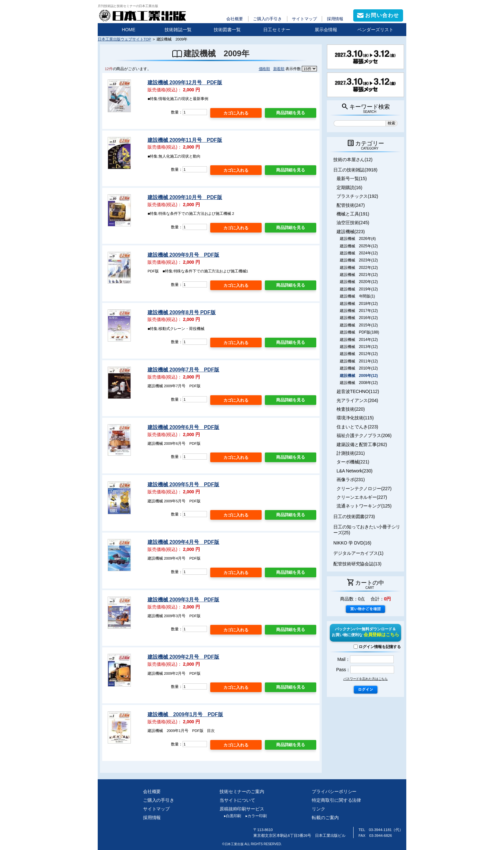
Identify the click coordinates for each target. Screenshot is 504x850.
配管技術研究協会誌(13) (357, 564)
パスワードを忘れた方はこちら (365, 679)
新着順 (279, 69)
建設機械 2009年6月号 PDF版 (183, 427)
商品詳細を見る (291, 113)
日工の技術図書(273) (354, 516)
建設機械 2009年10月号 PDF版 (185, 197)
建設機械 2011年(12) (359, 361)
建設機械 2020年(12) (359, 282)
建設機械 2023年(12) (359, 260)
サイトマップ (304, 19)
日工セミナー (277, 30)
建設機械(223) (351, 232)
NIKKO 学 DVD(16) (352, 543)
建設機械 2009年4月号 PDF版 (183, 542)
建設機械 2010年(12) (359, 368)
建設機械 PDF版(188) (359, 332)
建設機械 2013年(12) (359, 347)
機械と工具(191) (353, 214)
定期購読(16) (349, 187)
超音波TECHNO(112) (358, 391)
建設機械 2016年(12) (359, 318)
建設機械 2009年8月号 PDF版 (181, 312)
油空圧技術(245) (353, 223)
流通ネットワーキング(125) (364, 506)
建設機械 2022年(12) (359, 268)
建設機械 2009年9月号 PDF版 (183, 255)
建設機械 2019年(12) (359, 289)
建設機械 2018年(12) (359, 304)
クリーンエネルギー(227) (362, 497)
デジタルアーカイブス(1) (358, 553)
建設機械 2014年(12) (359, 340)
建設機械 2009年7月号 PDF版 (183, 370)
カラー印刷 (254, 816)
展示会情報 (326, 30)
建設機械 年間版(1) (357, 296)
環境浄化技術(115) (355, 418)
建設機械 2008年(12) (359, 383)
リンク (319, 809)
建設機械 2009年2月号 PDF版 (183, 657)
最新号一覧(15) (352, 178)
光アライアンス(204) (357, 400)
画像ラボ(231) (351, 480)
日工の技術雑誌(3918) (355, 170)
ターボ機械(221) (353, 462)
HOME (129, 30)
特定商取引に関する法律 (336, 800)
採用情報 (335, 19)
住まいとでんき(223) (357, 427)
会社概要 (235, 19)
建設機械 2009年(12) (359, 376)
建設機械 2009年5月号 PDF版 (183, 484)
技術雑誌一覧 (178, 30)
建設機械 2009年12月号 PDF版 (185, 82)
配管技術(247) (351, 205)
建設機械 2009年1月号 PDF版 (185, 714)
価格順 (265, 69)
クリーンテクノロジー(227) (364, 489)
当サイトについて (237, 800)
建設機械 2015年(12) (359, 325)
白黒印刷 (230, 816)
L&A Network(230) (355, 471)
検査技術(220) (351, 409)
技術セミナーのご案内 (242, 791)
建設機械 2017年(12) (359, 311)
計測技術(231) (351, 453)
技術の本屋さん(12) (353, 160)
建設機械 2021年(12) (359, 275)
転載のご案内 (325, 818)
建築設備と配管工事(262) (362, 444)
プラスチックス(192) (357, 196)
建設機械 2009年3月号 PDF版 (183, 600)
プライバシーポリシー (334, 791)
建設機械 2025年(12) (359, 246)
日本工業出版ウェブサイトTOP (124, 39)
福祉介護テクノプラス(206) (364, 435)
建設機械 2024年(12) (359, 253)
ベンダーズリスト (375, 30)
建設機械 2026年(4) (358, 239)
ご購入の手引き (267, 19)
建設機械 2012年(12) (359, 354)
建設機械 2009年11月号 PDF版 (185, 140)
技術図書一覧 (227, 30)
